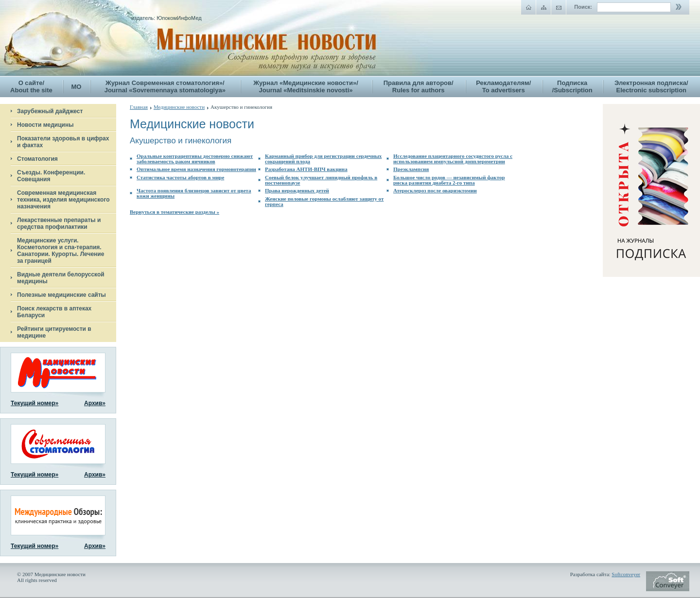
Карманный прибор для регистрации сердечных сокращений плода (323, 159)
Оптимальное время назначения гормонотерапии (196, 169)
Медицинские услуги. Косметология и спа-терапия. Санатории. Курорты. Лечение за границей (61, 251)
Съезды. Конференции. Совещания (51, 176)
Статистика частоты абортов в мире (180, 177)
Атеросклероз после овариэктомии (435, 190)
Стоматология (37, 159)
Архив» (95, 403)
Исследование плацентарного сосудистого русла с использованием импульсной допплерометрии (453, 159)
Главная (139, 107)
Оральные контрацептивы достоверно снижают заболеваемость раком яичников (195, 159)
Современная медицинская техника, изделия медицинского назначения (63, 200)
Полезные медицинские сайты (61, 295)
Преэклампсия (411, 169)
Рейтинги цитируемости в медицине (54, 332)
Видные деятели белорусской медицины (61, 278)
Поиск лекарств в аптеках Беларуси (54, 312)
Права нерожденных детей (297, 190)
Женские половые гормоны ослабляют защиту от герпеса (324, 201)
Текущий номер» (35, 403)
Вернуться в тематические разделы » (175, 212)
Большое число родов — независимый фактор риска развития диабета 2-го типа (449, 180)
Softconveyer (626, 574)
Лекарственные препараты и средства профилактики (59, 223)
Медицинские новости (179, 107)
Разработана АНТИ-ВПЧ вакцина (306, 169)
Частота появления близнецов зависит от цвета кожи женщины (194, 193)
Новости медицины (45, 125)
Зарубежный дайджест (50, 111)
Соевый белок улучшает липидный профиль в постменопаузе (321, 180)
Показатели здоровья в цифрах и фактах (63, 142)
